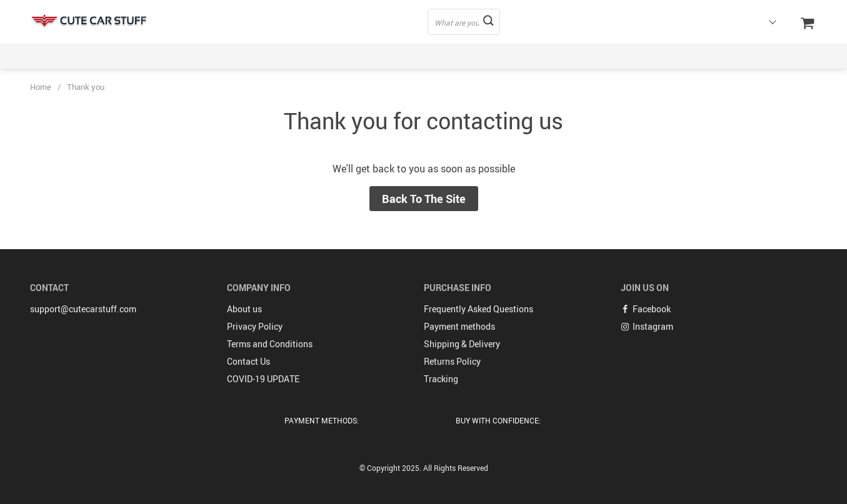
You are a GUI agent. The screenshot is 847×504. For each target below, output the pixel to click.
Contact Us (248, 361)
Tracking (441, 379)
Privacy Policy (255, 326)
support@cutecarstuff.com (83, 309)
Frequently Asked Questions (479, 309)
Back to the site (424, 199)
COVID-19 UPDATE (263, 379)
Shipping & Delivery (462, 344)
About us (244, 309)
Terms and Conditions (270, 344)
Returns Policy (452, 361)
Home (41, 87)
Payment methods (459, 326)
